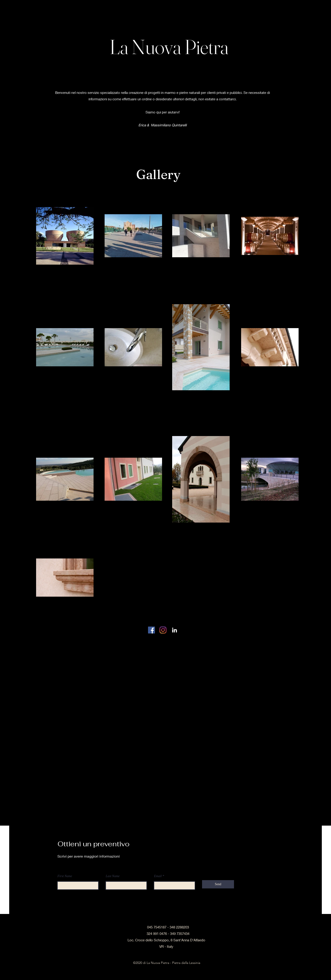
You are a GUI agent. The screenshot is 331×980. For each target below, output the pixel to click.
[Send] (218, 884)
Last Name (113, 876)
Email (158, 876)
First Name (65, 876)
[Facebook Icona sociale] (151, 630)
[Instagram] (163, 630)
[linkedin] (174, 630)
